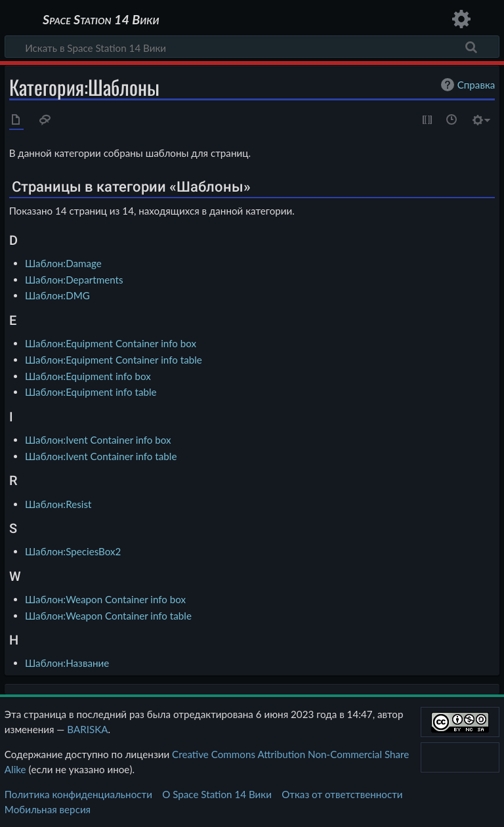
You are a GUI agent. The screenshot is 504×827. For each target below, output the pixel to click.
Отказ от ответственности (342, 794)
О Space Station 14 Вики (217, 794)
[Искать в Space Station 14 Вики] (252, 47)
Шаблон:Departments (74, 280)
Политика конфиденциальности (78, 794)
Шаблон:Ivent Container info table (101, 456)
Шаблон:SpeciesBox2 (73, 551)
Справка (467, 85)
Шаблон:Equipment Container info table (114, 360)
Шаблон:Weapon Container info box (105, 599)
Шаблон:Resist (58, 504)
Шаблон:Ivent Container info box (98, 440)
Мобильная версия (48, 809)
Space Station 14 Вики (101, 20)
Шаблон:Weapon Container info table (108, 616)
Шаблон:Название (67, 663)
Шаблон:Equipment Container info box (111, 343)
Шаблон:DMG (57, 295)
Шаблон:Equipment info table (91, 392)
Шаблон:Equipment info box (88, 376)
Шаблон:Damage (63, 263)
